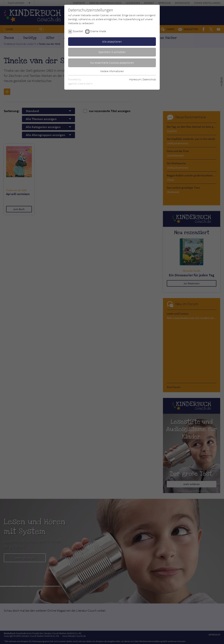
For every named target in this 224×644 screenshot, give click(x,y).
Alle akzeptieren (112, 41)
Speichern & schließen (112, 52)
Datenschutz (149, 79)
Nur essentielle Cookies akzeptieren (112, 63)
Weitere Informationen (112, 71)
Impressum (135, 79)
